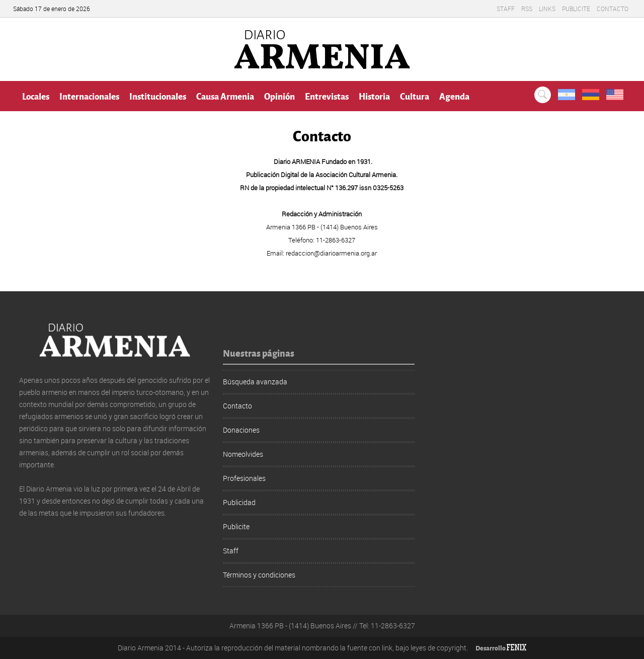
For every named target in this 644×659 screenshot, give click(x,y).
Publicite (576, 9)
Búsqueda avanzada (255, 382)
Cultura (415, 96)
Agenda (454, 96)
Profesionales (244, 478)
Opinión (279, 96)
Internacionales (89, 96)
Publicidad (239, 502)
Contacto (613, 9)
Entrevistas (327, 96)
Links (547, 9)
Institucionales (158, 96)
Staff (506, 9)
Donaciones (241, 430)
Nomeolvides (243, 454)
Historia (374, 96)
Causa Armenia (225, 96)
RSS (527, 9)
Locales (36, 96)
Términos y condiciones (259, 575)
